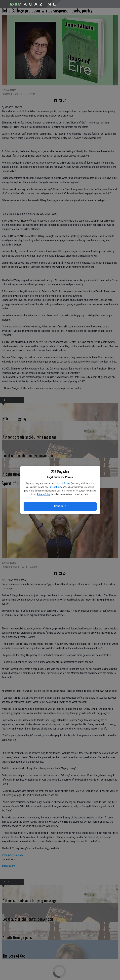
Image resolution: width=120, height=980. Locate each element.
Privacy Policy (55, 487)
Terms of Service (63, 483)
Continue (60, 506)
